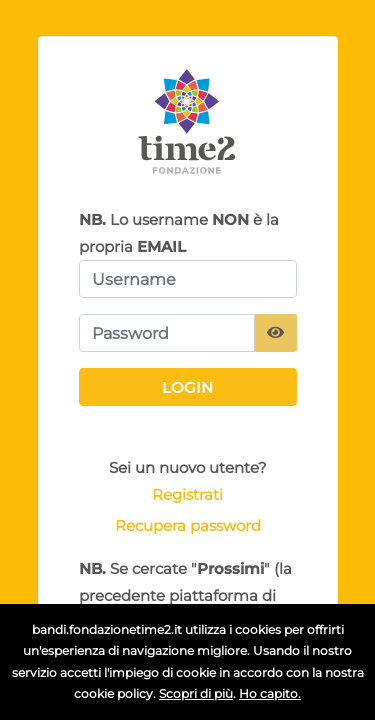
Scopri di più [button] (196, 693)
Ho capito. (270, 693)
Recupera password (188, 525)
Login (187, 387)
